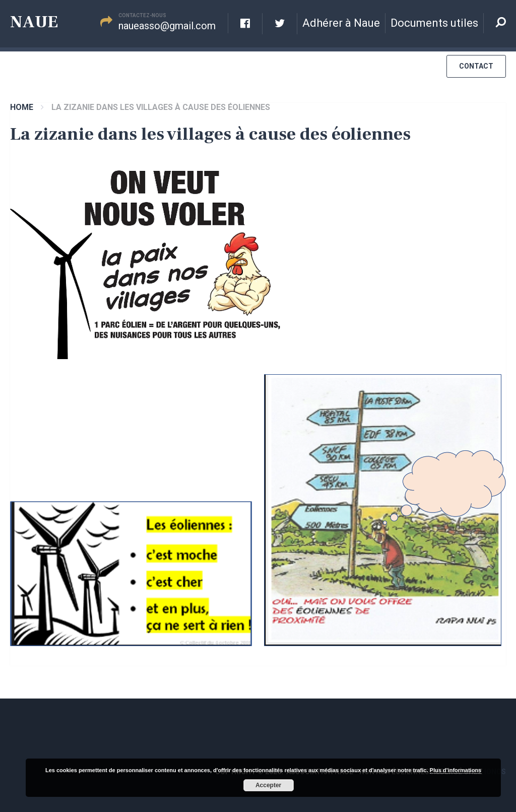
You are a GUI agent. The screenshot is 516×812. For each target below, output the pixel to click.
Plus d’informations (456, 770)
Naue (34, 22)
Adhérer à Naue (341, 23)
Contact (476, 66)
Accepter (268, 785)
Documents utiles (434, 23)
